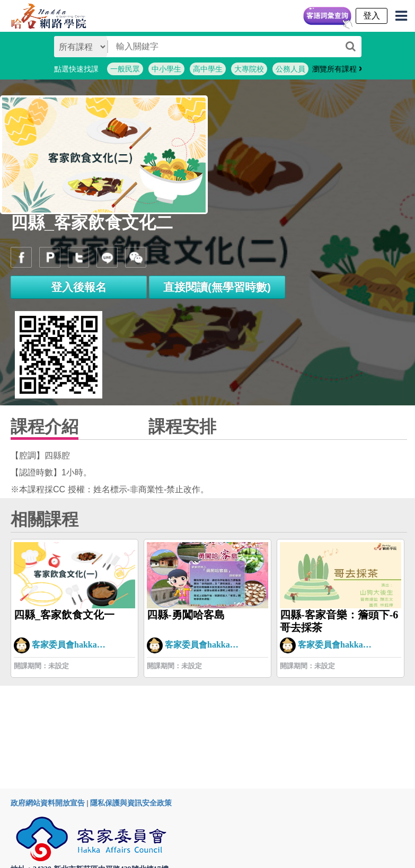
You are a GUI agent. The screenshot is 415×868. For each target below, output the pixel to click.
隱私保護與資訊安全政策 (131, 803)
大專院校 (249, 69)
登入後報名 (79, 287)
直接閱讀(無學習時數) (217, 287)
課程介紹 (45, 427)
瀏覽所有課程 (337, 69)
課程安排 (182, 427)
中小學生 (166, 69)
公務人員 (290, 69)
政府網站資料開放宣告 (48, 803)
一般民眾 (125, 69)
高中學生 (208, 69)
